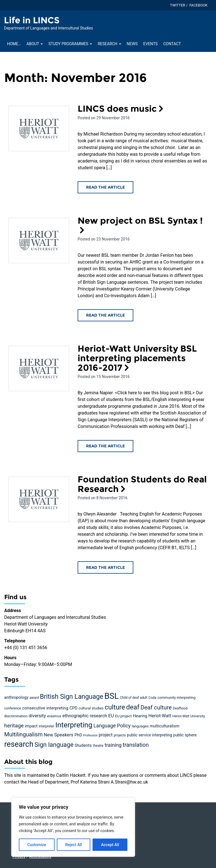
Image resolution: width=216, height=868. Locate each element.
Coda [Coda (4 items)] (152, 698)
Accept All (110, 845)
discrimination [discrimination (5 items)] (16, 716)
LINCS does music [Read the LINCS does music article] (121, 109)
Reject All (74, 845)
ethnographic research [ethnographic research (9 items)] (85, 716)
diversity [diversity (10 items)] (37, 716)
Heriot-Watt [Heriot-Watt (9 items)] (160, 716)
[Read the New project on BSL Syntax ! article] (39, 241)
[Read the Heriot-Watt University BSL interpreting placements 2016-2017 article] (39, 368)
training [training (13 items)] (113, 745)
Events (150, 44)
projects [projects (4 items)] (120, 735)
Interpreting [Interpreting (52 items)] (74, 725)
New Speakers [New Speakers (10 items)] (59, 735)
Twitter (178, 5)
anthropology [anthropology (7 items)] (16, 697)
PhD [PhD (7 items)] (78, 735)
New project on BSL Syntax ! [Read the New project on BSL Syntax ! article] (140, 225)
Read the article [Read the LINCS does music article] (105, 187)
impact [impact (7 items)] (31, 726)
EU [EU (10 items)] (111, 716)
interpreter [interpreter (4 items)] (46, 726)
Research (109, 44)
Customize (37, 845)
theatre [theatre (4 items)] (98, 746)
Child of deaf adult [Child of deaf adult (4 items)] (134, 698)
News (132, 44)
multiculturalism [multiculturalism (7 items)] (164, 726)
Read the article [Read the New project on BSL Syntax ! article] (105, 315)
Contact (172, 44)
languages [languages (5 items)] (140, 726)
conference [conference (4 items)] (13, 708)
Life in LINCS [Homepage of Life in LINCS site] (32, 20)
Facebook (198, 5)
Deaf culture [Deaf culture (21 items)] (156, 707)
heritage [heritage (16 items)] (14, 726)
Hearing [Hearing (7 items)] (140, 716)
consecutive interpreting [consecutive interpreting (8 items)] (45, 708)
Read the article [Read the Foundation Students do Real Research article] (105, 567)
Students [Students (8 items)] (83, 745)
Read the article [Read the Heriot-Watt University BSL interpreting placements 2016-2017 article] (105, 446)
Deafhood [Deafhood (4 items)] (180, 708)
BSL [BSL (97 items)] (112, 696)
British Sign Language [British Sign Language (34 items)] (72, 697)
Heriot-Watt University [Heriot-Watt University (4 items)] (189, 716)
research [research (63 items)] (19, 744)
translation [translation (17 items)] (136, 745)
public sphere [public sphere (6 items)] (185, 735)
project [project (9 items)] (106, 735)
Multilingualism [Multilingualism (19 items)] (23, 734)
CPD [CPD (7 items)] (73, 708)
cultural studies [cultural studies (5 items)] (91, 708)
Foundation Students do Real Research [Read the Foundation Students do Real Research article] (142, 484)
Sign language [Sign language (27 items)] (54, 745)
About (35, 44)
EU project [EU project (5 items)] (123, 716)
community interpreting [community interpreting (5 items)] (176, 698)
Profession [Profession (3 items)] (90, 735)
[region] (73, 827)
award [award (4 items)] (34, 698)
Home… (14, 44)
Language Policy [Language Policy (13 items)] (112, 726)
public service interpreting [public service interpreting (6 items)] (149, 735)
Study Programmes (70, 44)
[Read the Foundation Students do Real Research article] (39, 499)
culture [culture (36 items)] (115, 707)
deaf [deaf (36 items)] (133, 707)
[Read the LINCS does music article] (39, 129)
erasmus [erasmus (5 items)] (54, 716)
